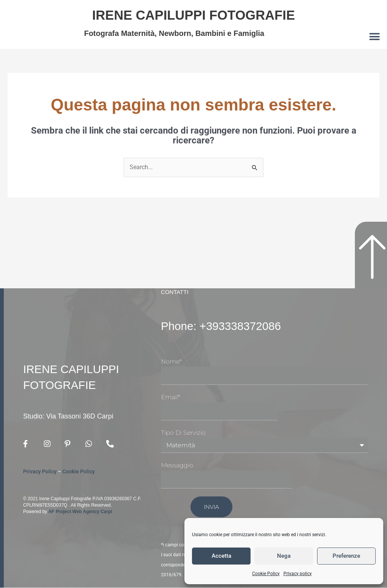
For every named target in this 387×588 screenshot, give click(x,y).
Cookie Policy (266, 574)
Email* (171, 397)
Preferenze (346, 556)
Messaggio (177, 466)
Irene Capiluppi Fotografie (193, 14)
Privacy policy (298, 574)
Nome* (171, 362)
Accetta (221, 556)
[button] (375, 37)
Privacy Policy (40, 472)
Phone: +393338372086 (226, 326)
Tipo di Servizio (183, 433)
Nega (284, 556)
